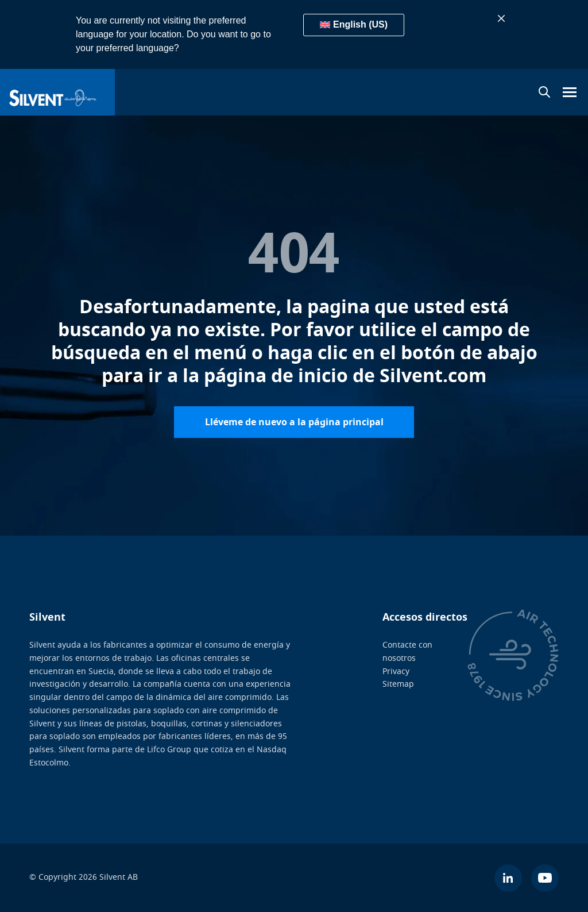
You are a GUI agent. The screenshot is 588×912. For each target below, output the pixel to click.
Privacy (396, 671)
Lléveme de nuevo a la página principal (294, 422)
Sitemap (398, 684)
